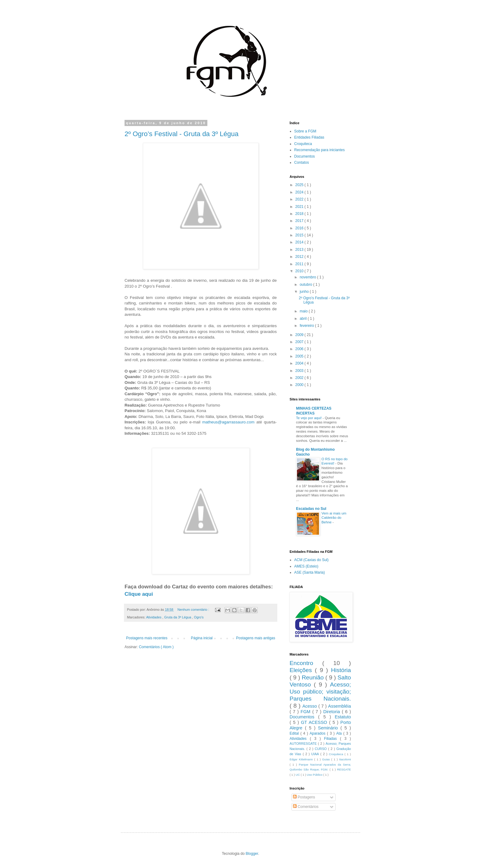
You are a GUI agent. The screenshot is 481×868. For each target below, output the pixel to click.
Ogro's (199, 617)
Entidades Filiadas (309, 137)
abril (304, 319)
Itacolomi (345, 759)
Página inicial (202, 638)
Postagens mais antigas (256, 638)
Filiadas (332, 739)
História (341, 670)
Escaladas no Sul (311, 509)
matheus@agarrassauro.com (228, 422)
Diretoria (333, 712)
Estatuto (343, 717)
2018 (300, 214)
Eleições (302, 670)
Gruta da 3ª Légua (178, 617)
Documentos (304, 156)
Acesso (310, 706)
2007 (300, 342)
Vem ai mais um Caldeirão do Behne (334, 518)
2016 (300, 228)
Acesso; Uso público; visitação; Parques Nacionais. (320, 692)
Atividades (154, 617)
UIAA (316, 754)
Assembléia (340, 706)
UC (298, 775)
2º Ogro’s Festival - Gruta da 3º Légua (182, 134)
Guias (327, 759)
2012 (300, 257)
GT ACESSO (315, 722)
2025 (300, 185)
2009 (300, 335)
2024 (300, 192)
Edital (295, 733)
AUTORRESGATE (304, 744)
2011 (300, 264)
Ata (340, 733)
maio (304, 311)
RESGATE (344, 769)
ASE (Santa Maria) (310, 572)
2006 (300, 349)
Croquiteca (303, 144)
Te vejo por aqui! (309, 418)
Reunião (314, 677)
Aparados (318, 733)
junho (305, 292)
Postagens (304, 797)
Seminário (329, 728)
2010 (300, 271)
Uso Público (315, 775)
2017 (300, 221)
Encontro (306, 663)
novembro (308, 277)
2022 (300, 199)
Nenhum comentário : (194, 610)
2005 (300, 356)
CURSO (321, 749)
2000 (300, 385)
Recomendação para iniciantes (319, 150)
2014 (300, 242)
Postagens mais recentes (147, 638)
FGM (306, 712)
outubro (306, 285)
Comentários (306, 807)
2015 (300, 235)
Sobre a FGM (305, 131)
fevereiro (307, 326)
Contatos (302, 163)
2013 (300, 250)
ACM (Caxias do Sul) (311, 560)
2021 (300, 207)
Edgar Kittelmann (302, 759)
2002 (300, 378)
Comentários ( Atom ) (156, 647)
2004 (300, 363)
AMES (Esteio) (306, 566)
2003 (300, 371)
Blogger (252, 854)
